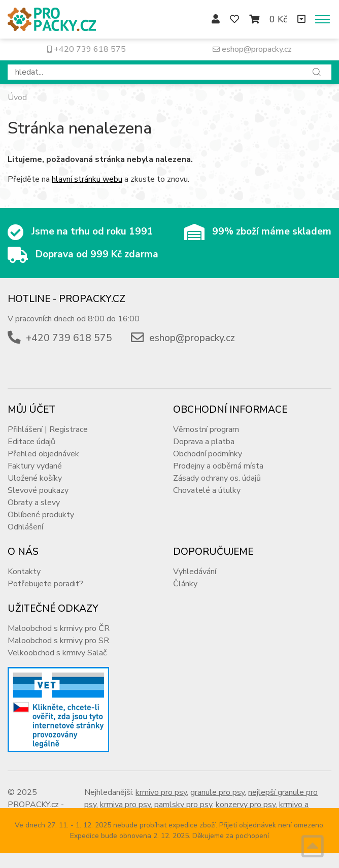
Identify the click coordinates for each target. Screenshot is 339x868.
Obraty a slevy (34, 503)
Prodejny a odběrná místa (218, 466)
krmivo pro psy (161, 792)
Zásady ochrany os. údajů (217, 478)
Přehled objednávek (43, 454)
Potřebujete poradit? (45, 584)
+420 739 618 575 (87, 49)
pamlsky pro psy (183, 805)
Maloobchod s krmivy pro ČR (59, 628)
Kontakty (24, 572)
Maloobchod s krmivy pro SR (58, 641)
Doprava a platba (204, 442)
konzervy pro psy (246, 805)
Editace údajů (31, 442)
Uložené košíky (35, 478)
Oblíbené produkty (41, 515)
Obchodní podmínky (208, 454)
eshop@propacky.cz (252, 49)
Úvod (17, 97)
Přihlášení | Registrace (48, 429)
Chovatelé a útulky (207, 490)
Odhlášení (25, 527)
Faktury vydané (35, 466)
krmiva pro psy (125, 805)
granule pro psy (217, 792)
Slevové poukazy (38, 490)
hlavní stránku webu (87, 179)
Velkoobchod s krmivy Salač (57, 653)
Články (185, 584)
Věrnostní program (206, 429)
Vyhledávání (195, 572)
